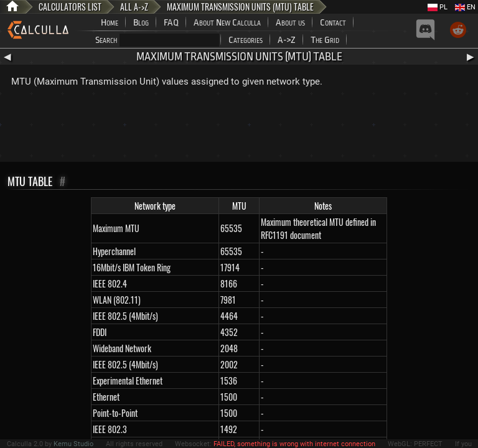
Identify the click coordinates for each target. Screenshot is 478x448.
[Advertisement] (239, 128)
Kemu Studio (73, 444)
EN (465, 7)
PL (438, 7)
